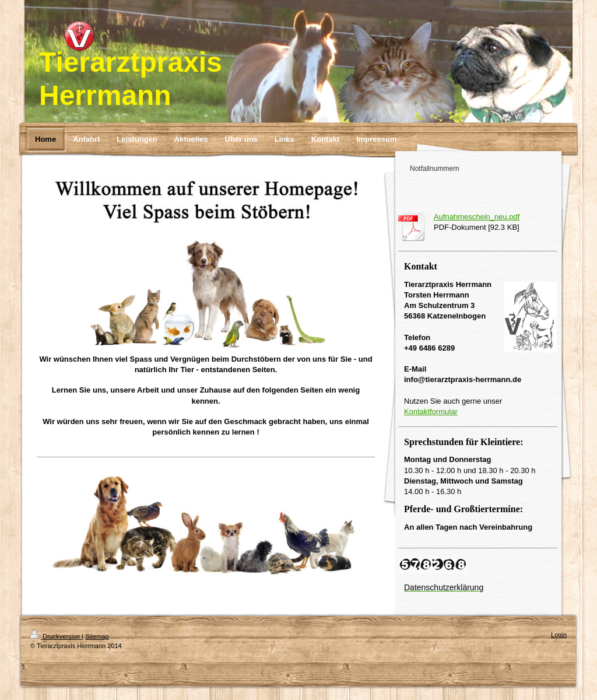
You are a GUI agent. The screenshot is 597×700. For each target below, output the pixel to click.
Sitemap (97, 636)
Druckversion (56, 636)
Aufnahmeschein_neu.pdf (477, 217)
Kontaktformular (431, 412)
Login (559, 635)
